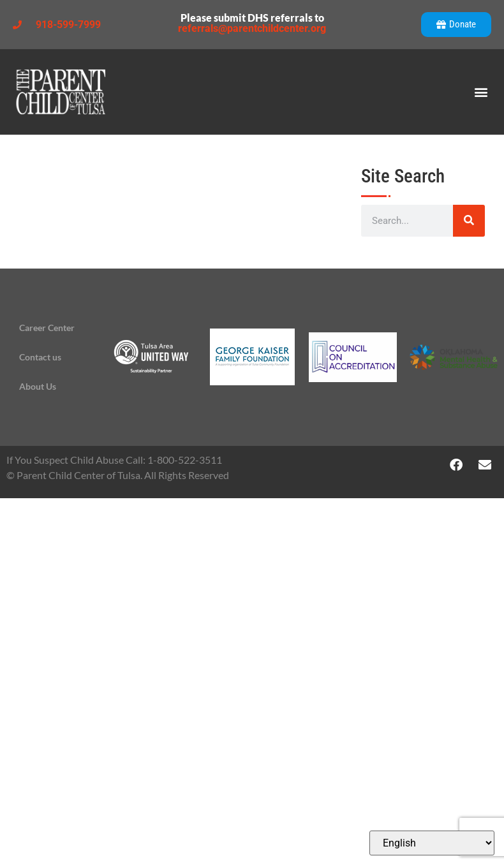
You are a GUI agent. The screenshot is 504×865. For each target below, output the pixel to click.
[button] (481, 92)
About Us (38, 386)
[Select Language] (432, 843)
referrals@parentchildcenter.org (252, 28)
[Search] (469, 221)
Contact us (40, 357)
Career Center (47, 328)
